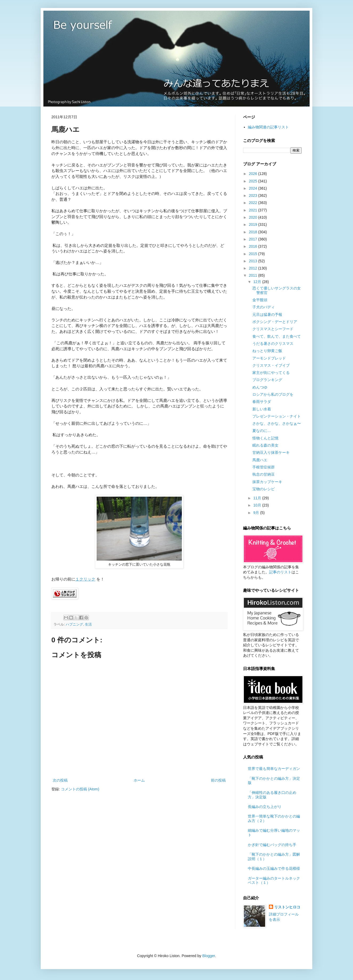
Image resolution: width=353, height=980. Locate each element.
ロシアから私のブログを (273, 394)
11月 (258, 498)
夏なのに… (262, 431)
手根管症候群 (264, 467)
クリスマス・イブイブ (271, 365)
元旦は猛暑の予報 (267, 315)
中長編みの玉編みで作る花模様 (274, 868)
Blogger (209, 956)
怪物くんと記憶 (265, 438)
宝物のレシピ (264, 489)
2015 (254, 254)
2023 (254, 195)
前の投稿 (218, 780)
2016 (254, 246)
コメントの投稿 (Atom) (80, 789)
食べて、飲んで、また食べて (277, 336)
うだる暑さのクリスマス (273, 344)
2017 (254, 239)
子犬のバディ (264, 307)
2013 (254, 261)
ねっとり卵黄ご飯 (267, 351)
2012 (254, 268)
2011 (254, 275)
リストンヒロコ (287, 907)
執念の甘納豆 (264, 474)
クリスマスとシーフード (273, 329)
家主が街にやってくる (271, 373)
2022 (254, 203)
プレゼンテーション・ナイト (277, 416)
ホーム (139, 780)
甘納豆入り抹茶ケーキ (271, 452)
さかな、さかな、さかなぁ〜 (277, 423)
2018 (254, 232)
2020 (254, 217)
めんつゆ (260, 387)
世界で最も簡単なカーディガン (274, 769)
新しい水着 (262, 409)
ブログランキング (267, 380)
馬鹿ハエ (260, 460)
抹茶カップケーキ (267, 482)
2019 (254, 224)
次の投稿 (60, 780)
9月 (257, 513)
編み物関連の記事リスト (268, 127)
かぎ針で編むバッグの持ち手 (272, 845)
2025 (254, 181)
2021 (254, 210)
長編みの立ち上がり (265, 807)
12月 (258, 282)
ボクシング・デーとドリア (275, 322)
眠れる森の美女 (265, 445)
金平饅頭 (260, 300)
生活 (88, 624)
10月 (258, 505)
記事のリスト (280, 572)
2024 (254, 188)
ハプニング (74, 624)
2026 (254, 174)
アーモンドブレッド (269, 358)
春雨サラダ (262, 402)
